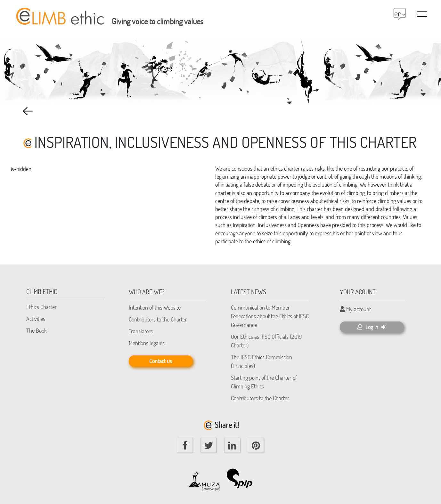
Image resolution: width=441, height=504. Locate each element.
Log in (372, 327)
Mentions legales (147, 343)
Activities (36, 319)
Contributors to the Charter (158, 319)
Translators (141, 331)
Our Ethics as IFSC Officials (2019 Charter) (266, 341)
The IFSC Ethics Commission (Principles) (261, 361)
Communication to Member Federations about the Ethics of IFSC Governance (270, 316)
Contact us (161, 361)
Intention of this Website (155, 307)
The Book (37, 330)
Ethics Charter (41, 307)
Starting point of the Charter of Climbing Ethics (264, 382)
